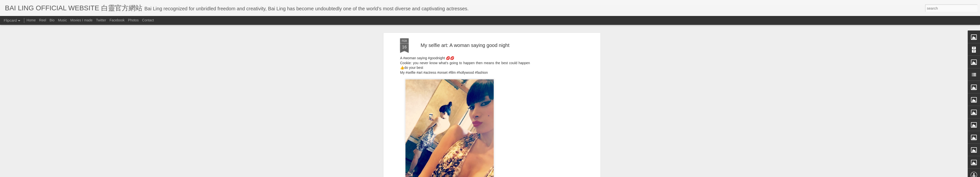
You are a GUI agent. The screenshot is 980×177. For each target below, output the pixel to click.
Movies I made (81, 20)
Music (62, 20)
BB (489, 44)
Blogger (520, 174)
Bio (52, 20)
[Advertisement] (465, 75)
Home (31, 20)
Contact (148, 20)
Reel (43, 20)
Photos (133, 20)
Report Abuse (535, 174)
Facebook (117, 20)
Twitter (101, 20)
